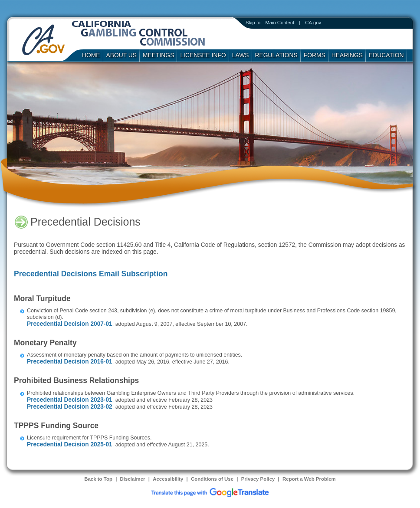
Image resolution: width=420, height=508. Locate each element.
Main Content (280, 23)
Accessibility (168, 479)
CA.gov (313, 23)
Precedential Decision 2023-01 (70, 400)
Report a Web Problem (309, 479)
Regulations (276, 55)
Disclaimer (133, 479)
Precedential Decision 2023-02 (70, 407)
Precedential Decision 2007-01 (70, 324)
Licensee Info (203, 55)
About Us (122, 55)
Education (386, 55)
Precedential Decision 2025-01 (70, 444)
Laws (241, 55)
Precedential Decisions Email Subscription (91, 274)
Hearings (347, 55)
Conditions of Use (212, 479)
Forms (315, 55)
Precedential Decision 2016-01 (70, 362)
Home (91, 55)
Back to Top (98, 479)
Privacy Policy (258, 479)
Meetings (158, 55)
